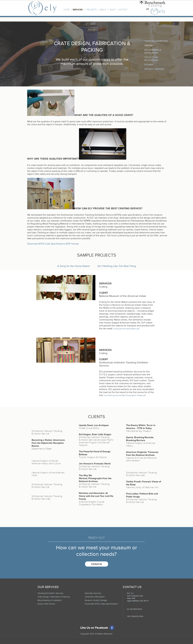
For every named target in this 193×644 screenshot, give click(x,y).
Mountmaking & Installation (50, 600)
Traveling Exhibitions (156, 41)
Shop (112, 10)
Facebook (112, 628)
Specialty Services (154, 69)
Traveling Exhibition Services (50, 593)
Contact (123, 10)
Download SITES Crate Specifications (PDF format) (53, 244)
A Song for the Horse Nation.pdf (126, 329)
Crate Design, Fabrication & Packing (54, 597)
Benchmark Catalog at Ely (152, 8)
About (103, 10)
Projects (92, 10)
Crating (149, 45)
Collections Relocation (95, 597)
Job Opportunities (135, 616)
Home (66, 10)
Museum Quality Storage (96, 600)
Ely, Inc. (43, 8)
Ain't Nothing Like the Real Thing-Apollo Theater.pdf (125, 395)
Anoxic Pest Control (46, 604)
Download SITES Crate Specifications (101, 604)
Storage (149, 65)
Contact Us (97, 564)
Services (77, 10)
